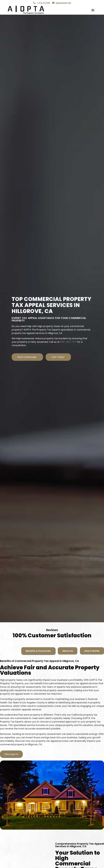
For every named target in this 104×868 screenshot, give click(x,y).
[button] (93, 10)
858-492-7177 (68, 342)
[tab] (38, 651)
